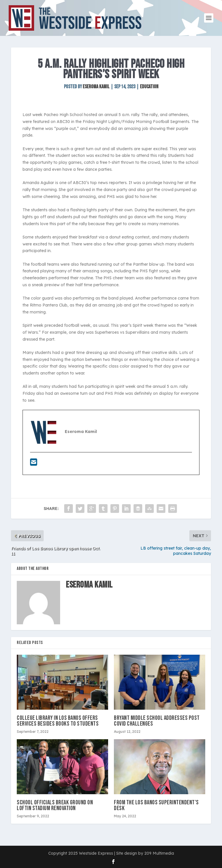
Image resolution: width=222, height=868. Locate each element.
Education (149, 87)
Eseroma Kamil (96, 87)
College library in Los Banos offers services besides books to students (58, 721)
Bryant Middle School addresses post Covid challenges (157, 721)
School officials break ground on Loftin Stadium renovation (55, 805)
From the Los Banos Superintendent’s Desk (156, 805)
